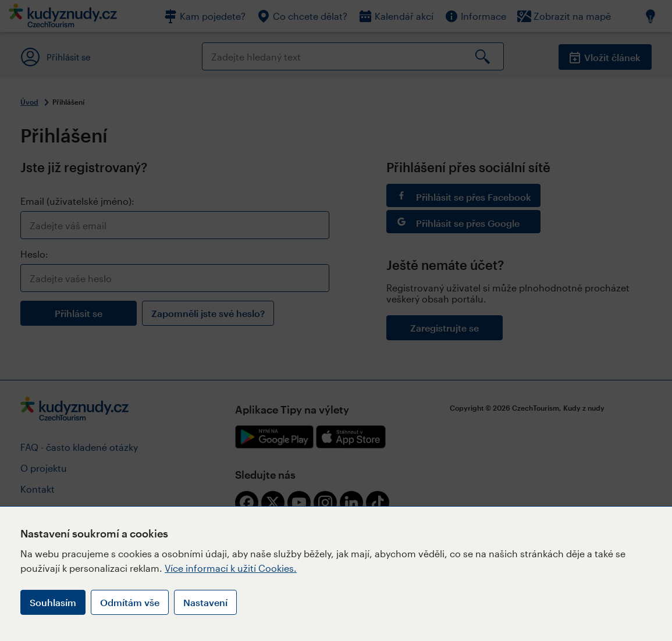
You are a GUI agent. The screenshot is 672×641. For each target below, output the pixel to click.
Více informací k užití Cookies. (231, 568)
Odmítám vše (130, 602)
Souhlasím (53, 602)
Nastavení (205, 602)
